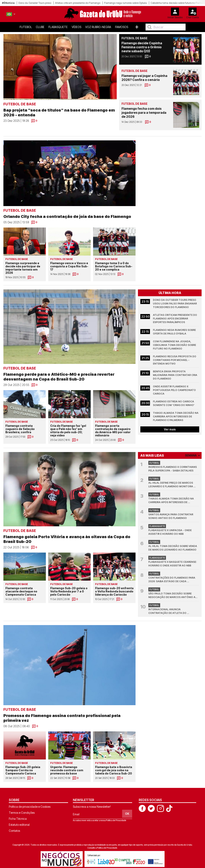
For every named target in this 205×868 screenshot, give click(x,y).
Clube (40, 27)
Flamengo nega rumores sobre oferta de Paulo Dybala (175, 332)
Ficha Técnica (18, 819)
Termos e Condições (22, 813)
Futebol (26, 27)
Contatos (14, 831)
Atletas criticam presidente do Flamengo (78, 3)
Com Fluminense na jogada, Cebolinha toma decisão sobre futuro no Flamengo (175, 345)
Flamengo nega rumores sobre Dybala (125, 3)
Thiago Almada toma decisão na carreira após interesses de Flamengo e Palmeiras (176, 416)
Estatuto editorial (19, 825)
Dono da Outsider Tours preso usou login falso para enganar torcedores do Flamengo (175, 304)
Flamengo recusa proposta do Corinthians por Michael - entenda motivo (175, 360)
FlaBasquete (58, 27)
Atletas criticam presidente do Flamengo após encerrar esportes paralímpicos (175, 319)
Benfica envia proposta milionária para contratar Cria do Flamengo (175, 375)
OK (127, 814)
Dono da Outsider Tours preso (35, 3)
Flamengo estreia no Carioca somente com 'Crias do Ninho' (174, 403)
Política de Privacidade (116, 820)
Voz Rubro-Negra (98, 27)
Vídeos (76, 27)
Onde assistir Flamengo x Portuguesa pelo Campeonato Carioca (175, 390)
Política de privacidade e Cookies (30, 807)
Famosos (122, 27)
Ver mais (170, 429)
